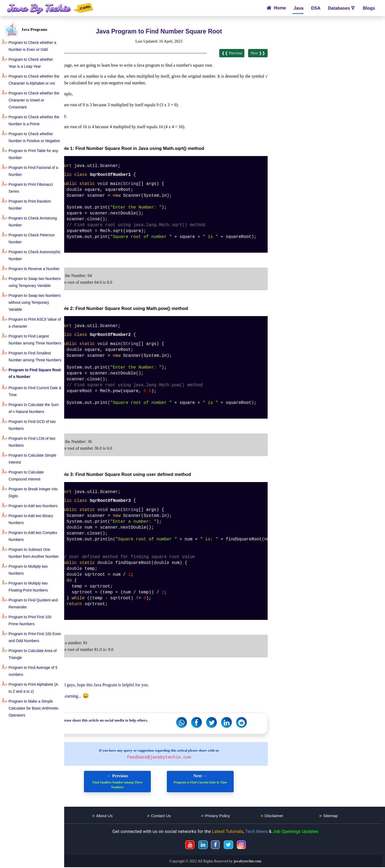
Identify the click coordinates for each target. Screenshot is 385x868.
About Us (122, 816)
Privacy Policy (228, 816)
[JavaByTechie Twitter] (239, 846)
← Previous (132, 782)
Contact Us (175, 816)
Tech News (267, 832)
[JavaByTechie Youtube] (200, 846)
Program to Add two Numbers (33, 506)
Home (276, 8)
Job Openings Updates (306, 832)
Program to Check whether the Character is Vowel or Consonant (34, 100)
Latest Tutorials (238, 832)
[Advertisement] (332, 64)
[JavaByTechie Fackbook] (226, 846)
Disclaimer (281, 816)
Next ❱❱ (265, 53)
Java (298, 8)
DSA (316, 8)
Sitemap (334, 816)
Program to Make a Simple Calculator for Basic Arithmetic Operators (34, 708)
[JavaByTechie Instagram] (252, 846)
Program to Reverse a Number (34, 269)
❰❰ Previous (239, 53)
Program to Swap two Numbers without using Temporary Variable (35, 302)
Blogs (368, 8)
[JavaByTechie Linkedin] (213, 846)
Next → (214, 780)
